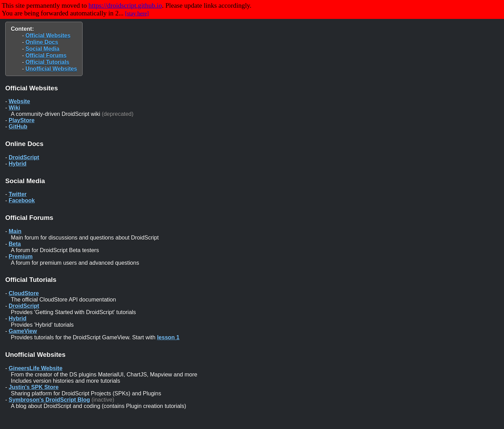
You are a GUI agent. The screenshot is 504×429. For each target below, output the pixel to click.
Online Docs (42, 42)
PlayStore (22, 120)
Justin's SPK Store (34, 387)
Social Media (43, 49)
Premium (21, 257)
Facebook (22, 200)
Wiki (15, 108)
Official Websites (48, 36)
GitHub (18, 127)
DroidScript (24, 157)
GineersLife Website (36, 368)
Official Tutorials (47, 62)
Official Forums (46, 56)
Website (19, 101)
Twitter (18, 194)
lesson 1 (168, 337)
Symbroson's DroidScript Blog (49, 400)
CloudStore (24, 293)
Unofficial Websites (51, 69)
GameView (23, 331)
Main (15, 231)
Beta (15, 244)
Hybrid (18, 164)
